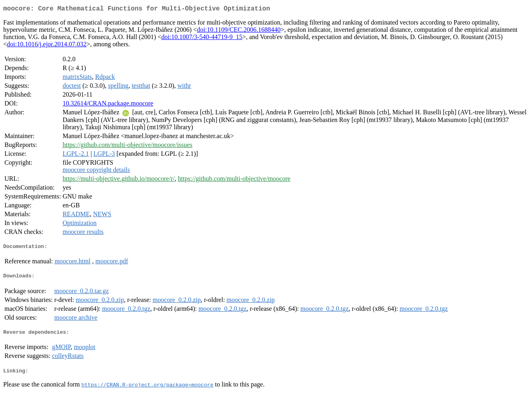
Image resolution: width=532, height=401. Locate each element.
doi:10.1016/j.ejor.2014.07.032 (47, 46)
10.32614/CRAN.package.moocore (108, 105)
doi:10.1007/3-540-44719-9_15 (202, 38)
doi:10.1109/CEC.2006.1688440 (239, 31)
